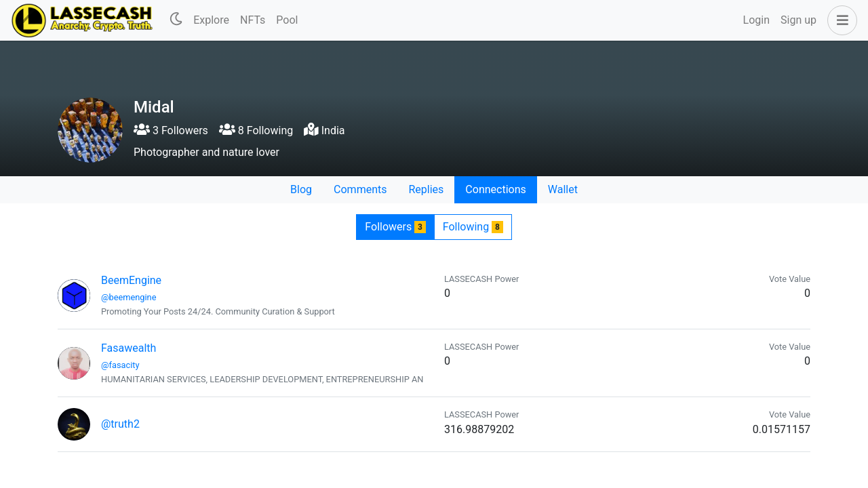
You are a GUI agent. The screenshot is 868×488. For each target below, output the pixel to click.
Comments (360, 189)
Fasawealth (129, 348)
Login (756, 20)
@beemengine (129, 297)
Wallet (563, 189)
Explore (211, 20)
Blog (301, 189)
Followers (395, 227)
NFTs (253, 20)
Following (473, 227)
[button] (840, 20)
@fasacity (120, 365)
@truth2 (120, 424)
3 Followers (171, 130)
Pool (287, 20)
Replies (426, 189)
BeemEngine (131, 280)
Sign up (798, 20)
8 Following (256, 130)
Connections (495, 189)
